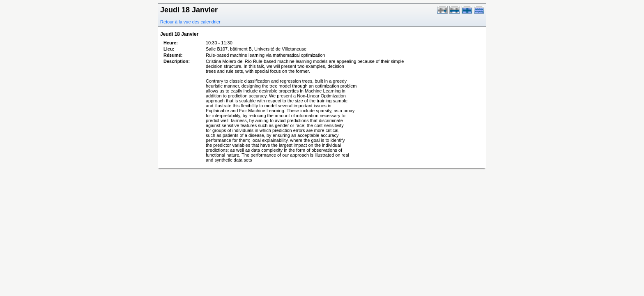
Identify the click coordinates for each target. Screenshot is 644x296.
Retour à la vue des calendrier (190, 22)
